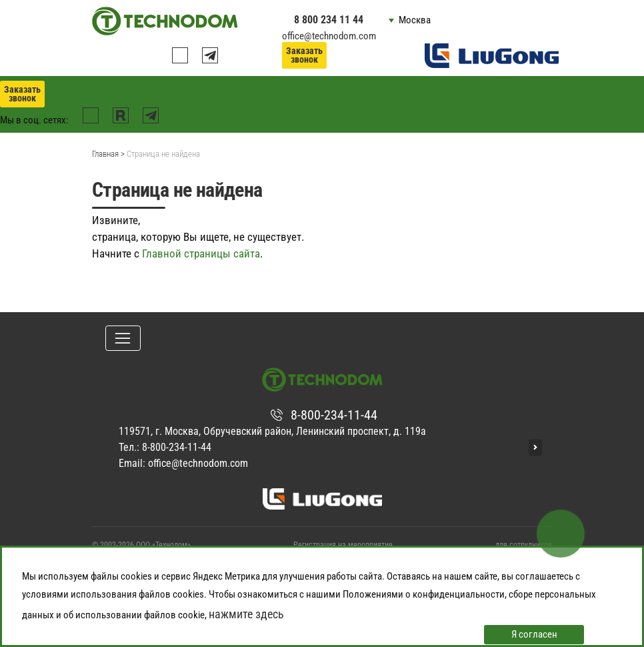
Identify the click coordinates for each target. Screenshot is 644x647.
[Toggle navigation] (123, 338)
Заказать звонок (304, 55)
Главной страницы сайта (201, 253)
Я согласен (534, 634)
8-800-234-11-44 (334, 415)
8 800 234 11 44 (329, 20)
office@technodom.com (329, 36)
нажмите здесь (246, 614)
